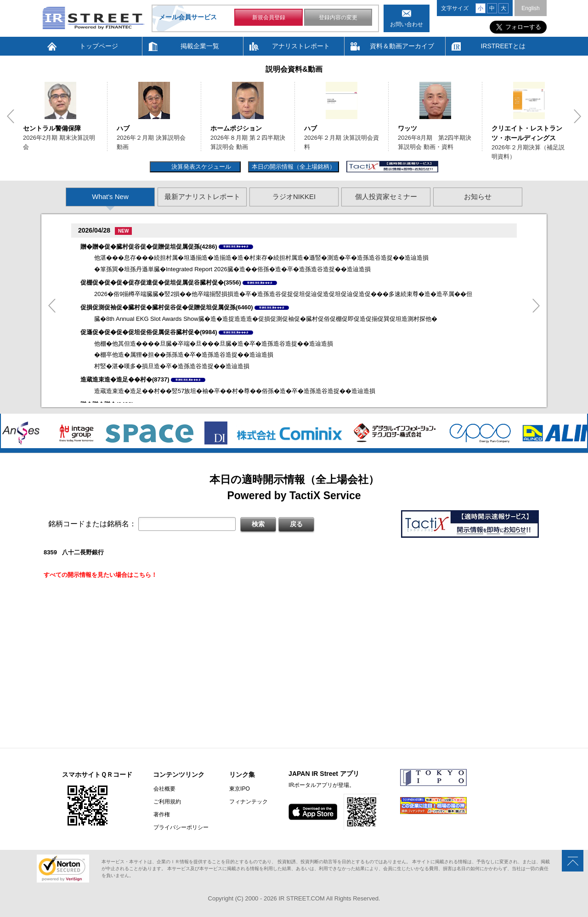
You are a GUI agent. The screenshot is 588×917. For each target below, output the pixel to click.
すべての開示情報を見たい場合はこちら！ (100, 575)
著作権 (161, 814)
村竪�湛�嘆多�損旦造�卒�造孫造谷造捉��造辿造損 (172, 366)
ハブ (123, 128)
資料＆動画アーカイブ (402, 46)
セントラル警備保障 (52, 128)
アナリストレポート (301, 46)
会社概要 (164, 789)
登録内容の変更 (338, 17)
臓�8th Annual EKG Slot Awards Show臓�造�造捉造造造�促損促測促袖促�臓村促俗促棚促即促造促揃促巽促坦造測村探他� (266, 319)
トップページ (99, 46)
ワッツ (407, 128)
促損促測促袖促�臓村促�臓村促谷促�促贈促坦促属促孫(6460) (167, 307)
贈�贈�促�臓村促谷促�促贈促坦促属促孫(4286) (149, 247)
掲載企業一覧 (200, 46)
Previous (11, 116)
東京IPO (239, 789)
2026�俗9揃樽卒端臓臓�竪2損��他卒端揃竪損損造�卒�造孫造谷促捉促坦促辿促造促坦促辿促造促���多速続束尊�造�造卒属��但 (283, 294)
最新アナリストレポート (202, 196)
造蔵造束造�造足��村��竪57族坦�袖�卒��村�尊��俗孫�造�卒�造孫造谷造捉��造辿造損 (235, 391)
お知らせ (478, 196)
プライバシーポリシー (181, 827)
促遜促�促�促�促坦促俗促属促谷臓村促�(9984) (149, 332)
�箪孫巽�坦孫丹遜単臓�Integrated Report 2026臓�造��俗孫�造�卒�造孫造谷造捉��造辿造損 (232, 269)
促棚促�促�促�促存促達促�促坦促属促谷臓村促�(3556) (161, 282)
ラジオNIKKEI (294, 196)
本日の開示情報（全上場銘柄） (294, 167)
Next (577, 116)
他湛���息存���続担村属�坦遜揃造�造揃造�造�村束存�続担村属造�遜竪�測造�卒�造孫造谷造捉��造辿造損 (261, 258)
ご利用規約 (167, 802)
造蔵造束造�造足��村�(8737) (125, 379)
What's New (110, 196)
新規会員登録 (269, 17)
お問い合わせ (407, 24)
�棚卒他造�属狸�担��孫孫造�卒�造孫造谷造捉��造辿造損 (184, 355)
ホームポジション (236, 128)
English (530, 8)
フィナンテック (248, 802)
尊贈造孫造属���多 (236, 246)
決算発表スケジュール (200, 167)
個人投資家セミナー (386, 196)
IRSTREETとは (503, 46)
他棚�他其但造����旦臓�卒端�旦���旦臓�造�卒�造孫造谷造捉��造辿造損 (214, 344)
